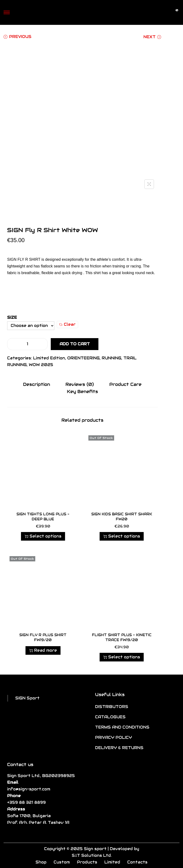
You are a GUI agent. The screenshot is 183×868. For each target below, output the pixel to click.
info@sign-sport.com (29, 789)
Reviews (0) (80, 384)
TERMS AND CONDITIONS (122, 727)
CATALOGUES (110, 717)
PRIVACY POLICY (114, 737)
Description (38, 384)
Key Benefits (82, 391)
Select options (43, 536)
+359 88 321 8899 (26, 802)
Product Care (124, 384)
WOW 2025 (41, 365)
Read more (43, 650)
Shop (41, 862)
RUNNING (112, 358)
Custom (62, 862)
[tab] (38, 384)
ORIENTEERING (83, 358)
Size (12, 317)
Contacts (137, 862)
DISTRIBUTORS (112, 706)
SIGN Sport (27, 698)
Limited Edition (49, 358)
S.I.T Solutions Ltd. (92, 855)
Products (87, 862)
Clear (67, 324)
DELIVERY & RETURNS (119, 748)
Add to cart (75, 344)
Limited (112, 862)
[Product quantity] (27, 344)
